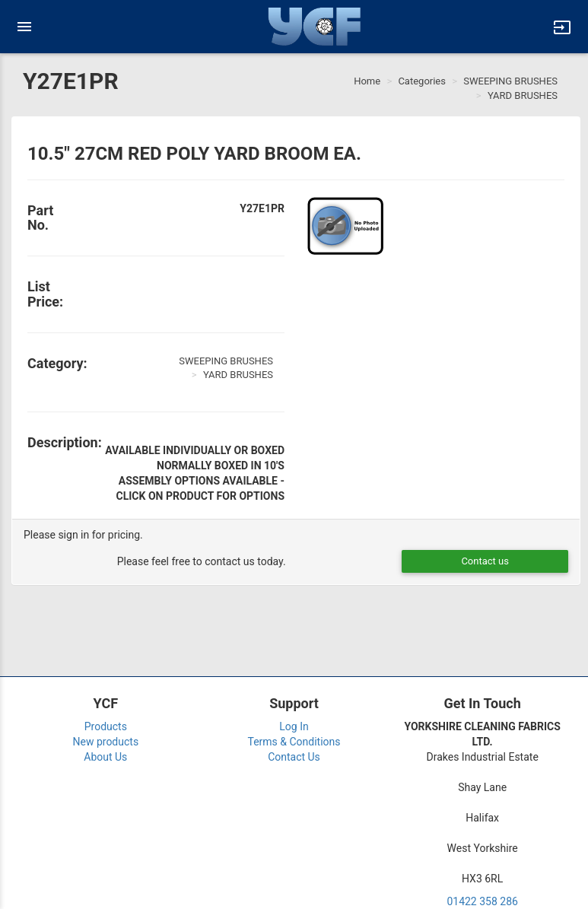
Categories (422, 81)
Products (106, 726)
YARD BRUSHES (523, 95)
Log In (294, 726)
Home (367, 81)
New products (106, 742)
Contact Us (294, 757)
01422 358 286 (482, 901)
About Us (105, 757)
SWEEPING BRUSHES (510, 81)
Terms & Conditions (294, 742)
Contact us (485, 561)
